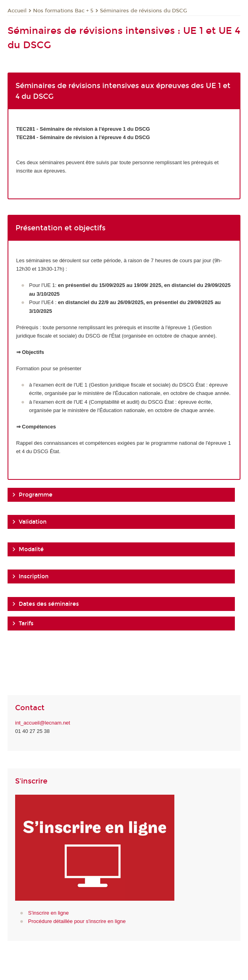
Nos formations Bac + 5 (63, 11)
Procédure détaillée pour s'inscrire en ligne (77, 921)
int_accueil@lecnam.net (43, 723)
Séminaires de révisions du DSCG (144, 11)
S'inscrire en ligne (49, 913)
